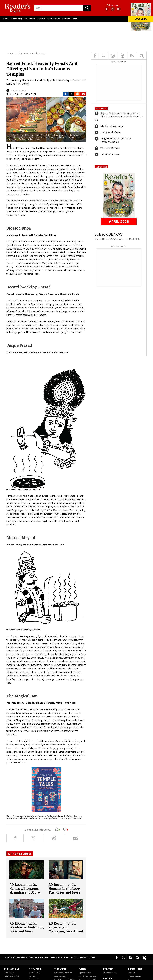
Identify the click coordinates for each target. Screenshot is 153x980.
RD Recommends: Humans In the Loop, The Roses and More (64, 889)
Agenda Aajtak (85, 973)
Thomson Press (110, 973)
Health (27, 957)
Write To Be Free (110, 148)
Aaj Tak (32, 976)
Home (6, 19)
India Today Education (63, 973)
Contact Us (76, 957)
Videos (46, 957)
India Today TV (35, 973)
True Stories (30, 19)
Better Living (17, 19)
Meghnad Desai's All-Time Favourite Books (116, 140)
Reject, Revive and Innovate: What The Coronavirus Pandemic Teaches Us (119, 116)
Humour (41, 19)
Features (66, 19)
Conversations (54, 19)
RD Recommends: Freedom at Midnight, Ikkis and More (27, 927)
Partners (132, 973)
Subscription (59, 957)
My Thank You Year (112, 126)
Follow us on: (113, 5)
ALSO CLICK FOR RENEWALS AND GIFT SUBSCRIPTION (117, 239)
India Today (9, 973)
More (75, 19)
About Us (89, 957)
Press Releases (135, 976)
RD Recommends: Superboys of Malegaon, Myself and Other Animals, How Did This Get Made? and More (66, 933)
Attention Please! (110, 154)
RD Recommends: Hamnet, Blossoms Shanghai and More (25, 889)
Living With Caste (111, 132)
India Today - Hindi (12, 976)
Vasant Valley (59, 976)
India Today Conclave (87, 976)
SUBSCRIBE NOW (108, 234)
